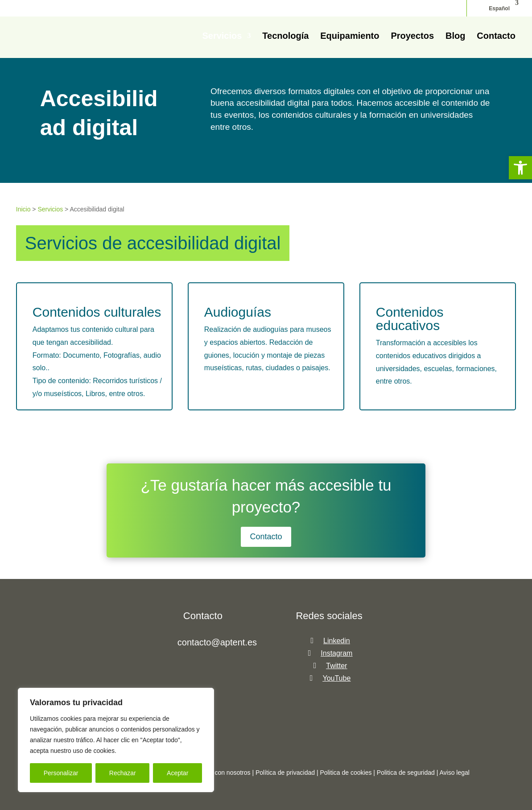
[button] (520, 168)
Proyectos (412, 37)
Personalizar (61, 773)
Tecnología (285, 37)
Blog (455, 37)
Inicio (23, 209)
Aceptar (177, 773)
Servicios (222, 37)
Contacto (496, 37)
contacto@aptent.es (217, 642)
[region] (116, 740)
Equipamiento (350, 37)
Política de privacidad (285, 773)
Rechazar (123, 773)
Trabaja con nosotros (222, 773)
